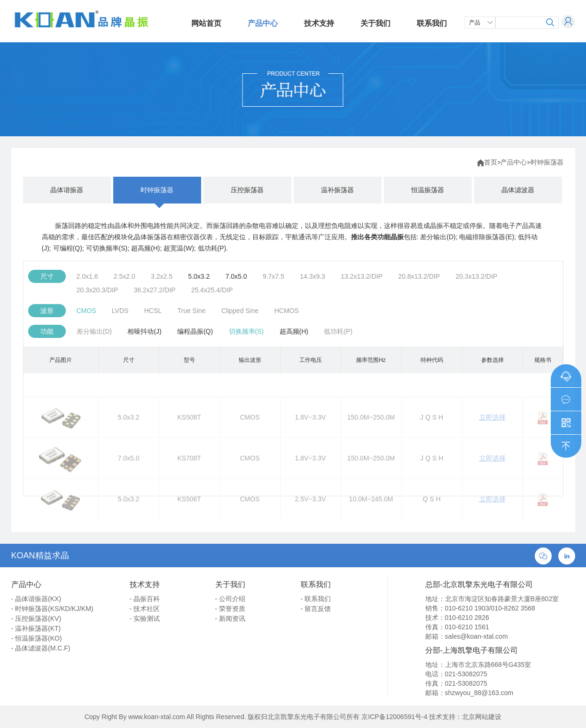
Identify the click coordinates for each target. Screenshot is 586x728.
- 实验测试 (145, 618)
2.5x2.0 (125, 276)
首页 (491, 162)
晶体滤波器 (518, 190)
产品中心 (263, 23)
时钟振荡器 (547, 162)
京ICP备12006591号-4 (394, 717)
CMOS (86, 311)
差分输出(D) (94, 331)
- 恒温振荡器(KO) (37, 638)
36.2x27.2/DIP (155, 290)
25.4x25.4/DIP (212, 290)
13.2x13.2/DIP (362, 276)
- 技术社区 (145, 609)
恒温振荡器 (428, 190)
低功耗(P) (338, 331)
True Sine (191, 311)
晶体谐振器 (67, 190)
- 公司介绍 (230, 599)
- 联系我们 (316, 599)
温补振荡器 (337, 190)
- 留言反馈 (316, 609)
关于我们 (375, 23)
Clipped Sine (240, 311)
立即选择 (492, 430)
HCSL (153, 311)
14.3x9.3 (313, 276)
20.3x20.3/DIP (98, 290)
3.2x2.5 (162, 276)
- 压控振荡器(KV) (36, 618)
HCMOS (287, 311)
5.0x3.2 (199, 276)
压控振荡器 (247, 190)
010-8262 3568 (513, 608)
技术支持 (319, 23)
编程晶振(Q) (195, 331)
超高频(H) (294, 331)
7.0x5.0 (236, 276)
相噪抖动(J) (144, 331)
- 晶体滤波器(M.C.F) (41, 648)
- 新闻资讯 (230, 618)
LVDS (120, 311)
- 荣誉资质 (230, 609)
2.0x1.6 (87, 276)
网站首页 (206, 23)
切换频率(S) (246, 331)
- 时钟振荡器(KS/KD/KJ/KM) (52, 609)
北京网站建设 (482, 717)
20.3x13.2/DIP (476, 276)
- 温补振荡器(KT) (36, 628)
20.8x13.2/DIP (419, 276)
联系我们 (432, 23)
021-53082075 (466, 674)
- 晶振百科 (145, 599)
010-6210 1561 (467, 627)
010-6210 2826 (467, 618)
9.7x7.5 (273, 276)
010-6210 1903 (467, 608)
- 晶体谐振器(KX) (36, 599)
